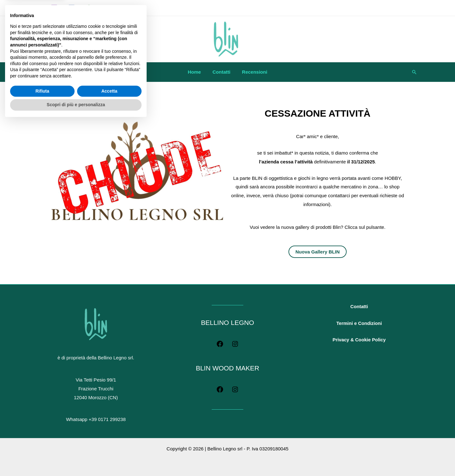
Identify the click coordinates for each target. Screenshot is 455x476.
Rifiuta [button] (42, 445)
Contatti (222, 72)
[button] (414, 72)
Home (197, 72)
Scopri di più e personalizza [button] (76, 459)
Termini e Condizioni (359, 326)
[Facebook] (72, 8)
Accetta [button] (109, 445)
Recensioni (252, 72)
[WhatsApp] (89, 8)
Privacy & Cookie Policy (359, 344)
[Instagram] (54, 8)
